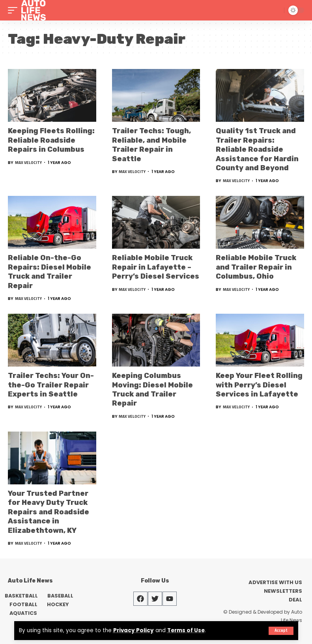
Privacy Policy (134, 631)
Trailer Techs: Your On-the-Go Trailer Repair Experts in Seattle (51, 385)
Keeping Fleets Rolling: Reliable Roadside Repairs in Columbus (51, 140)
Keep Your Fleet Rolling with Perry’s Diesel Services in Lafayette (259, 385)
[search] (277, 10)
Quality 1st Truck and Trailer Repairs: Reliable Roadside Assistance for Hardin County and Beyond (257, 149)
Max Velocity (28, 163)
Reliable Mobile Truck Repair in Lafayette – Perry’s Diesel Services (156, 267)
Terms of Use (186, 631)
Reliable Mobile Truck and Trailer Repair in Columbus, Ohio (256, 267)
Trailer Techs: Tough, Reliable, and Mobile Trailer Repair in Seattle (151, 145)
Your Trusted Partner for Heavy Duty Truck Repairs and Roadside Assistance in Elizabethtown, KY (49, 512)
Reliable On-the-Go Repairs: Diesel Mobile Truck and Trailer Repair (50, 272)
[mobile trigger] (15, 10)
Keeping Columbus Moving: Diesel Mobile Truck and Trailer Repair (152, 389)
